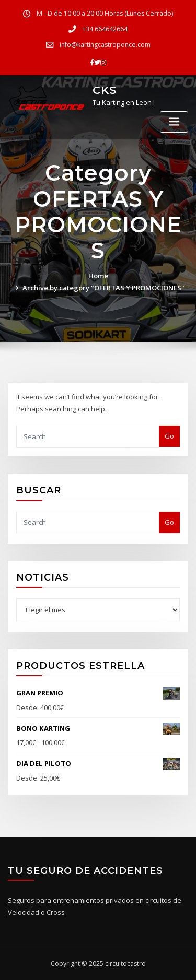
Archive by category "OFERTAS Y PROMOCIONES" (103, 287)
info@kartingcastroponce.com (105, 44)
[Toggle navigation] (174, 121)
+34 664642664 (105, 29)
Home (98, 275)
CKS (105, 89)
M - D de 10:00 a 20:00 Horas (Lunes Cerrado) (105, 13)
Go (169, 435)
